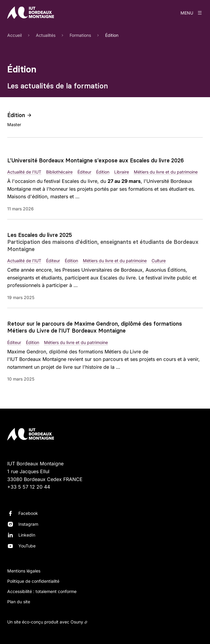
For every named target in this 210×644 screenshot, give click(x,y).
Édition (16, 115)
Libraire (122, 172)
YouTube (27, 546)
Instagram (28, 524)
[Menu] (192, 13)
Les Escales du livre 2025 (40, 235)
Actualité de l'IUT (24, 172)
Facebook (28, 513)
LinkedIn (27, 535)
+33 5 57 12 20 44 (29, 487)
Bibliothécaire (59, 172)
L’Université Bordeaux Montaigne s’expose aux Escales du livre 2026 (96, 160)
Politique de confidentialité (33, 581)
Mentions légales (24, 571)
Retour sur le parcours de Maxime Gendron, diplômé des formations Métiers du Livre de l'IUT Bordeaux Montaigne (95, 327)
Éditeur (84, 172)
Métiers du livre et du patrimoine (166, 172)
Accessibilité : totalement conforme (42, 591)
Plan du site (19, 602)
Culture (159, 261)
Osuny (77, 622)
